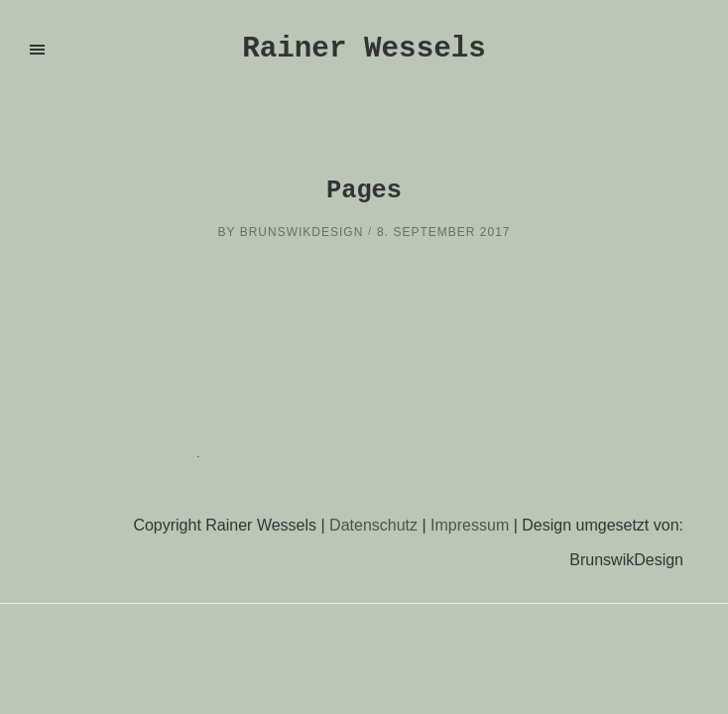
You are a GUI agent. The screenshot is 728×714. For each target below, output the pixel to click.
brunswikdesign (302, 232)
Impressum (470, 525)
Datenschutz (373, 525)
